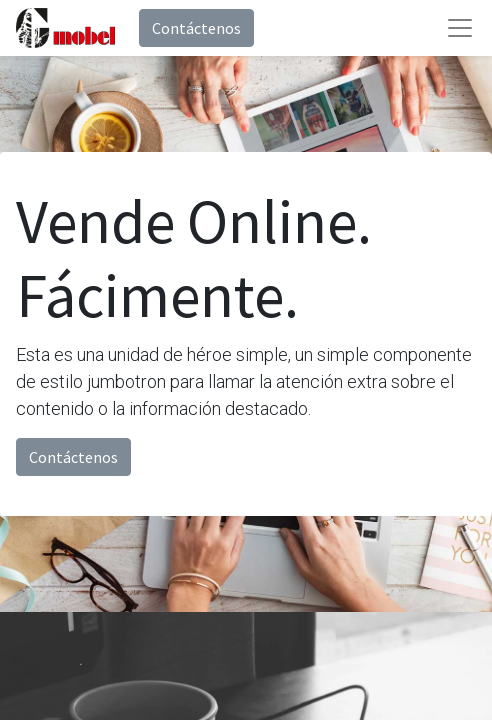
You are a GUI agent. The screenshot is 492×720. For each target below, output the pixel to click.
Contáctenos (196, 28)
